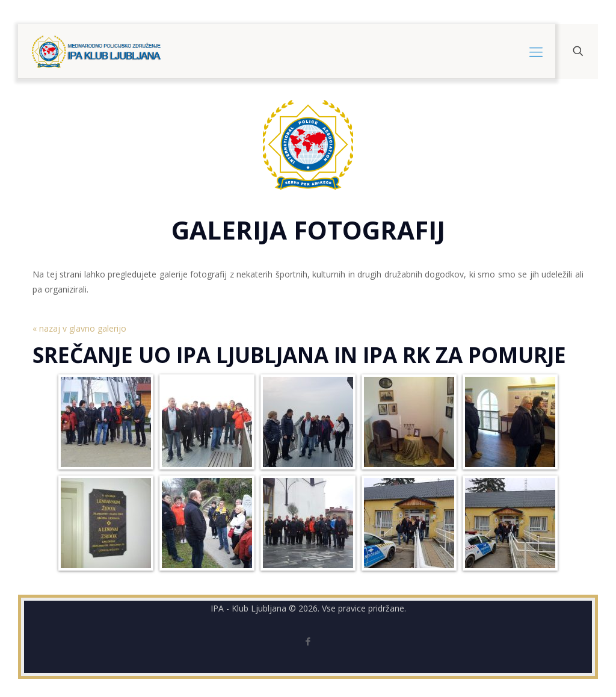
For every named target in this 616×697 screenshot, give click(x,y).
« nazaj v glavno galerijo (79, 328)
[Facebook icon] (308, 641)
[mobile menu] (536, 51)
